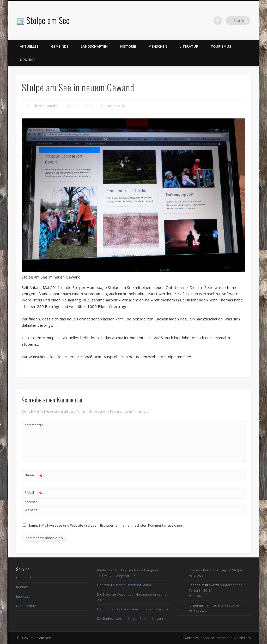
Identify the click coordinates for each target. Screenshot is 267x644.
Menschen (158, 46)
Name (34, 475)
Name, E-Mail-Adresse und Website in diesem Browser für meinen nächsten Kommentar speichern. (106, 525)
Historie (128, 46)
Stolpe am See (48, 20)
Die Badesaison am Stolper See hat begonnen (133, 618)
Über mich (24, 578)
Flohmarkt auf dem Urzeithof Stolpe (125, 585)
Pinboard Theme (213, 638)
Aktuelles (29, 46)
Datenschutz (26, 606)
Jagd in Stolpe (232, 570)
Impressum (25, 596)
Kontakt (22, 587)
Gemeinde (60, 46)
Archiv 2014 (116, 106)
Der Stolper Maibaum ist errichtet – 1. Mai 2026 (133, 609)
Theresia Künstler (46, 106)
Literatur (189, 46)
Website (31, 510)
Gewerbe (28, 60)
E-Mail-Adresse (34, 496)
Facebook (235, 21)
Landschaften (94, 46)
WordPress (242, 638)
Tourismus (221, 46)
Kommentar (34, 425)
